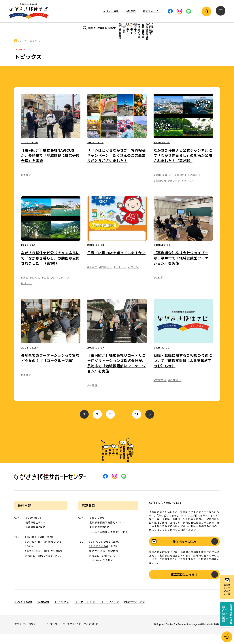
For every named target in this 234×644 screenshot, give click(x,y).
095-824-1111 (34, 552)
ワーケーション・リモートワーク (97, 612)
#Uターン (174, 191)
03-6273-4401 (99, 557)
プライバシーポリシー (26, 634)
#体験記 (26, 185)
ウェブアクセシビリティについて (80, 634)
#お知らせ (160, 191)
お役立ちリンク (135, 612)
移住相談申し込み (184, 552)
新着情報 (43, 612)
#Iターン (187, 191)
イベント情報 (111, 11)
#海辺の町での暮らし (188, 185)
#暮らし (168, 185)
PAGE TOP (227, 638)
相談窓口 (131, 11)
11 (137, 424)
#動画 (157, 185)
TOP (21, 51)
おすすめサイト (152, 11)
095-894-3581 (35, 547)
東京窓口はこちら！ (184, 585)
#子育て (92, 277)
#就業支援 (160, 390)
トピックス (62, 612)
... (123, 424)
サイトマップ (50, 634)
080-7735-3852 (100, 552)
